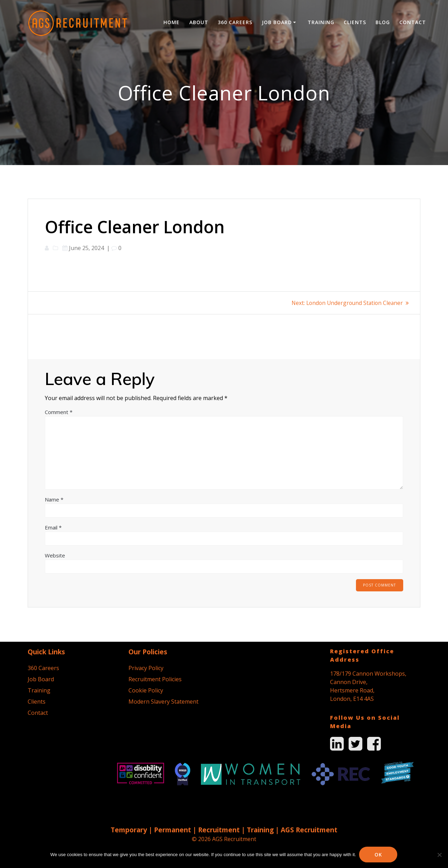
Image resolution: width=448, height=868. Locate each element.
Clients (355, 22)
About (199, 22)
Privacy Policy (146, 668)
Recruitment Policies (155, 679)
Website (55, 555)
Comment (59, 412)
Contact (413, 22)
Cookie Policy (146, 690)
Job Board (277, 22)
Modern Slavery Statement (163, 702)
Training (321, 22)
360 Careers (235, 22)
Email (53, 527)
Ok (379, 855)
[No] (439, 855)
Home (171, 22)
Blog (383, 22)
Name (54, 499)
